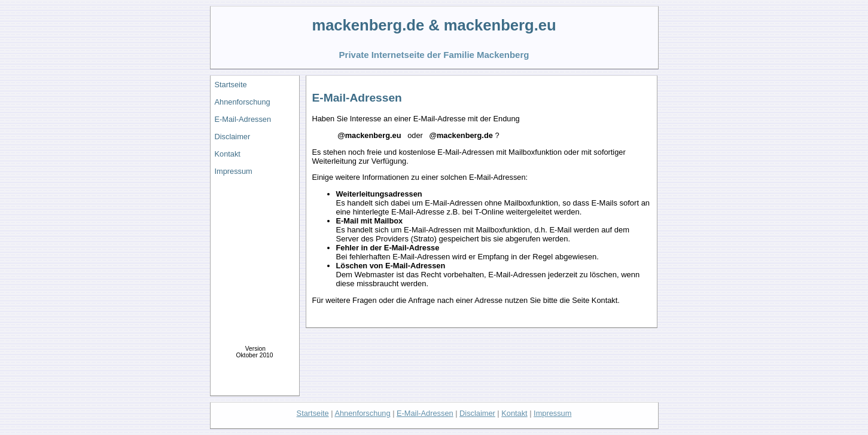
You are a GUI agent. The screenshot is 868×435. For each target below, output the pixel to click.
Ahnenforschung (243, 102)
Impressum (234, 171)
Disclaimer (233, 137)
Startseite (231, 85)
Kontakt (228, 154)
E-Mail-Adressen (243, 119)
